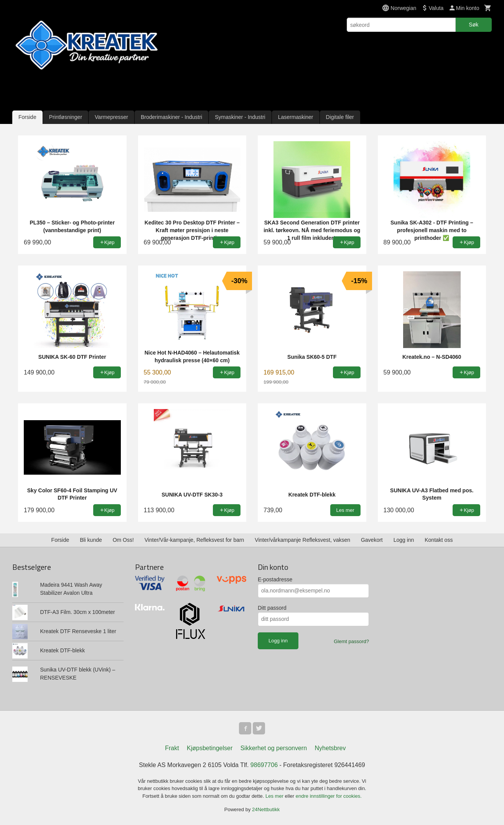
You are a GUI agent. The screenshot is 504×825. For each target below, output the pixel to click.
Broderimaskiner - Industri (171, 117)
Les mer (275, 796)
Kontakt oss (439, 540)
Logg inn (404, 540)
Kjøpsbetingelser (210, 748)
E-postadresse (275, 579)
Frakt (172, 748)
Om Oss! (123, 540)
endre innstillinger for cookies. (329, 796)
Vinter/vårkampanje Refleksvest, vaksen (302, 540)
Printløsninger (66, 117)
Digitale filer (340, 117)
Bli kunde (91, 540)
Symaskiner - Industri (240, 117)
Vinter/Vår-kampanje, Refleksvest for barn (194, 540)
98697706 (264, 765)
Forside (27, 117)
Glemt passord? (351, 641)
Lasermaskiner (296, 117)
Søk (474, 25)
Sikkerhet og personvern (274, 748)
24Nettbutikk (266, 809)
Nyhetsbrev (330, 748)
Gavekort (372, 540)
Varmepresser (111, 117)
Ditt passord (272, 608)
